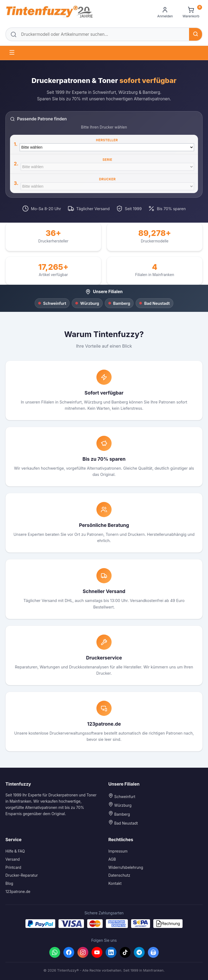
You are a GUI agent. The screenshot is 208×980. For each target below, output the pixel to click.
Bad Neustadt (123, 823)
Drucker (108, 179)
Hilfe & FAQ (15, 851)
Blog (9, 883)
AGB (112, 859)
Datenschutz (119, 875)
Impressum (118, 851)
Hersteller (107, 140)
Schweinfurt (122, 796)
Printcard (13, 867)
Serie (107, 160)
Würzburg (120, 805)
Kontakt (115, 883)
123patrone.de (18, 892)
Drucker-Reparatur (22, 875)
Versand (13, 859)
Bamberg (119, 814)
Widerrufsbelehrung (126, 867)
